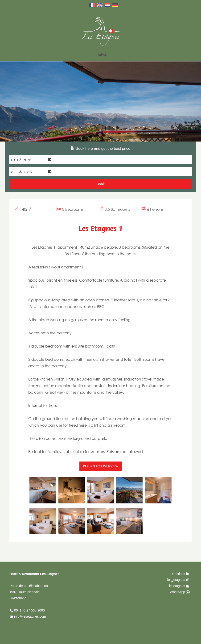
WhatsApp (178, 592)
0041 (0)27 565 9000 (29, 610)
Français (92, 5)
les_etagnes (176, 580)
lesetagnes (177, 586)
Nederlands (107, 5)
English (100, 5)
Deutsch (115, 5)
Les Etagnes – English (101, 31)
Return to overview (101, 466)
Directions (178, 574)
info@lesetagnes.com (30, 616)
